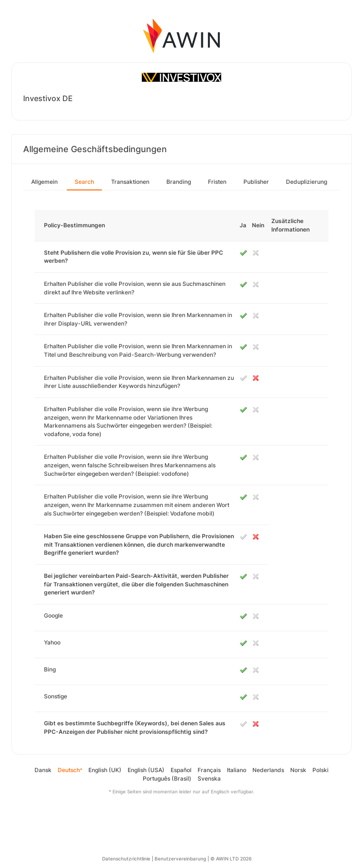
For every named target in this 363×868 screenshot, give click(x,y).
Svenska (209, 778)
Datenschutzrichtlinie (126, 859)
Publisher (256, 182)
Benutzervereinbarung (180, 859)
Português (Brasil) (167, 778)
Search (84, 182)
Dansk (43, 770)
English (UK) (105, 770)
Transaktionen (130, 182)
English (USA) (146, 770)
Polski (320, 770)
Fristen (217, 182)
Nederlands (268, 770)
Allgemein (44, 182)
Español (181, 770)
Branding (179, 182)
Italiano (237, 770)
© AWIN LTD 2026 (231, 859)
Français (209, 770)
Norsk (298, 770)
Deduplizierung (307, 182)
